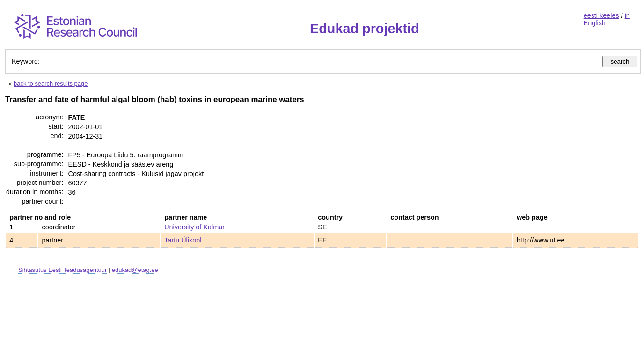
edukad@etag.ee (135, 270)
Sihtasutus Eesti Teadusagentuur (62, 270)
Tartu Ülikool (183, 240)
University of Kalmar (194, 227)
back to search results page (51, 84)
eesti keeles (601, 15)
